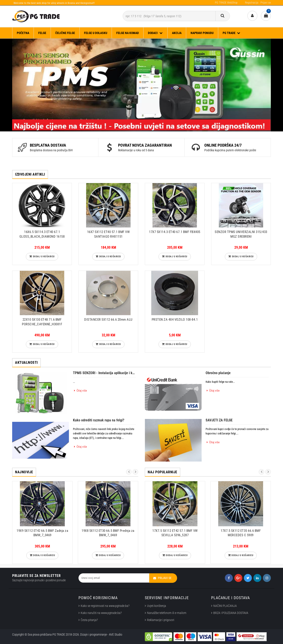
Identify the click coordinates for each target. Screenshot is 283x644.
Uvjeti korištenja (157, 606)
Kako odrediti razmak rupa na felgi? (99, 420)
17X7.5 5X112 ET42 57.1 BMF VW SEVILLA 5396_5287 (175, 533)
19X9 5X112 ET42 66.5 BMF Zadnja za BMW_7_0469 (42, 533)
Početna (23, 33)
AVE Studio (116, 635)
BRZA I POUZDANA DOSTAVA (231, 613)
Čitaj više (80, 391)
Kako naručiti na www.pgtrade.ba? (101, 613)
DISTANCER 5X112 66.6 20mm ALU (108, 320)
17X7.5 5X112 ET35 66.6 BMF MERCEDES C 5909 (241, 533)
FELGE (42, 33)
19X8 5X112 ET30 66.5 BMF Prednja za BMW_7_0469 (108, 533)
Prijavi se (266, 3)
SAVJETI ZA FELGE (219, 420)
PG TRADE (232, 33)
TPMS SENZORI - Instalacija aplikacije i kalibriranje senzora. (104, 373)
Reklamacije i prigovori (161, 620)
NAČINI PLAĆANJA (225, 606)
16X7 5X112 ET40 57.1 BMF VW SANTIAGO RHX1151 (108, 234)
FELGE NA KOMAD (128, 33)
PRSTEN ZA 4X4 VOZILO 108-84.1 (175, 320)
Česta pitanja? (89, 620)
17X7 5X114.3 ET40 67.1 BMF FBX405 (175, 232)
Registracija (252, 3)
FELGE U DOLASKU (96, 33)
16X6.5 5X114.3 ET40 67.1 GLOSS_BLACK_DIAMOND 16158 (42, 234)
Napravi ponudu (202, 33)
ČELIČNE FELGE (65, 33)
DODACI (155, 33)
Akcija (177, 33)
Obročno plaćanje (218, 373)
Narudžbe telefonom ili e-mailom (167, 613)
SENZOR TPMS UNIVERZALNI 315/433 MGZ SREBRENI (241, 234)
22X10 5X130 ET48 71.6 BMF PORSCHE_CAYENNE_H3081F (42, 322)
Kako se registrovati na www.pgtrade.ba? (105, 606)
